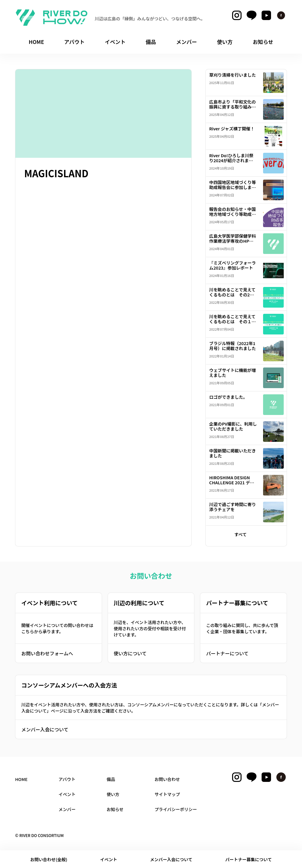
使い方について (130, 653)
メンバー (67, 809)
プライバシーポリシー (176, 809)
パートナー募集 (249, 859)
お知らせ (115, 809)
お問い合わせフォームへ (47, 653)
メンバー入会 (171, 859)
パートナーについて (227, 653)
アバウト (67, 779)
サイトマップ (167, 794)
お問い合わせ (167, 779)
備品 (111, 779)
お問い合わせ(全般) (49, 859)
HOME (21, 779)
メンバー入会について (45, 729)
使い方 (113, 794)
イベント (109, 859)
